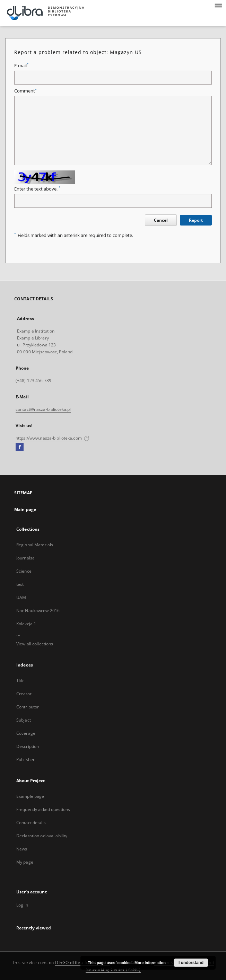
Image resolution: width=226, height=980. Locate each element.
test (20, 584)
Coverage (26, 733)
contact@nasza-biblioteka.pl (43, 409)
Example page (30, 796)
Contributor (28, 707)
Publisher (25, 760)
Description (28, 746)
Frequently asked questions (43, 809)
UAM (21, 597)
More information (150, 963)
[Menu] (218, 6)
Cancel (161, 220)
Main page (25, 509)
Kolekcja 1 (26, 624)
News (22, 849)
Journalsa (25, 558)
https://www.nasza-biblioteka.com (53, 438)
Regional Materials (35, 545)
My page (25, 862)
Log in (22, 905)
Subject (24, 720)
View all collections (35, 644)
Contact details (31, 823)
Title (21, 681)
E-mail (21, 66)
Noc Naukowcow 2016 (38, 611)
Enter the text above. (37, 189)
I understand (191, 963)
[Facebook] (20, 447)
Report (196, 220)
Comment (25, 91)
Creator (24, 694)
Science (24, 571)
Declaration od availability (42, 836)
